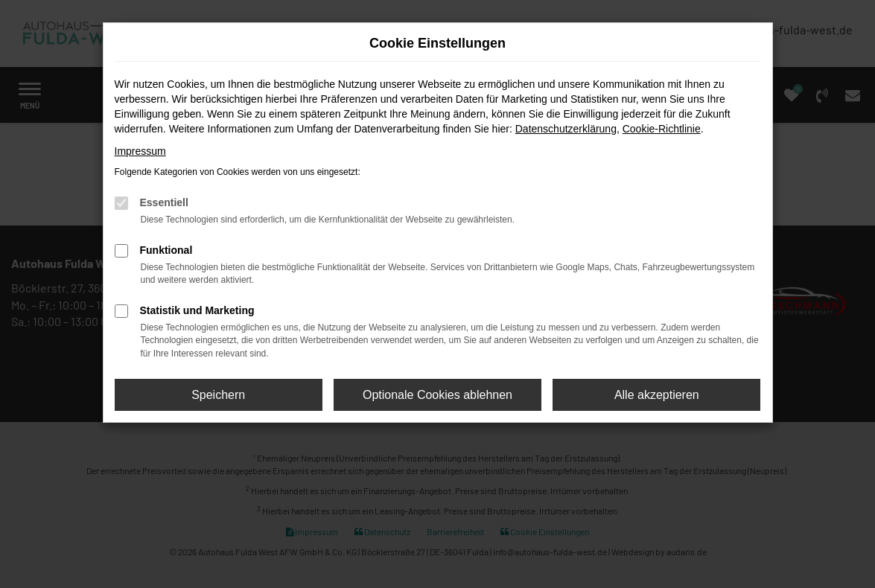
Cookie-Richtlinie (662, 129)
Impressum (140, 151)
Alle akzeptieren (657, 395)
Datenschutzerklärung (566, 129)
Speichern (218, 395)
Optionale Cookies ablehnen (437, 395)
